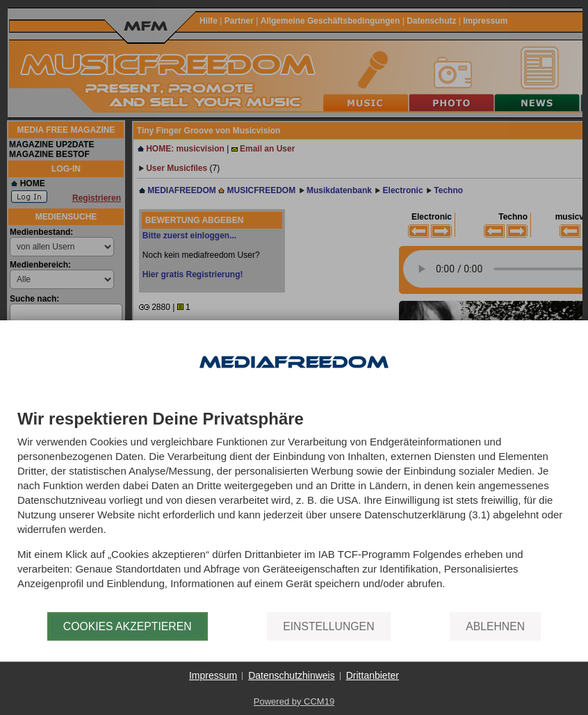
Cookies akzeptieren (128, 626)
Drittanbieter (373, 675)
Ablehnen (495, 626)
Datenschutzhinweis (292, 675)
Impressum (213, 675)
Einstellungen (328, 626)
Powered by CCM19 (294, 701)
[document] (294, 511)
